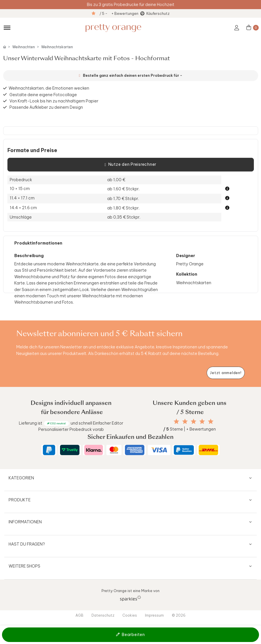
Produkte (20, 500)
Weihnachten (24, 47)
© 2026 (179, 615)
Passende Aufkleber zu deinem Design (46, 107)
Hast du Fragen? (27, 544)
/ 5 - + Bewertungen (119, 13)
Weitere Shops (24, 566)
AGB (79, 615)
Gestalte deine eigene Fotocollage (43, 94)
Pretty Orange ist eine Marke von (130, 595)
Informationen (25, 522)
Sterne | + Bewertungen (190, 429)
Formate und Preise (32, 150)
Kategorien (21, 478)
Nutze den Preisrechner (130, 165)
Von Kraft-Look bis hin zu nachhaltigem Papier (54, 101)
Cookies (130, 615)
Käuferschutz (158, 13)
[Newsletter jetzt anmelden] (226, 373)
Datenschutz (103, 615)
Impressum (154, 615)
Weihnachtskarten (57, 47)
